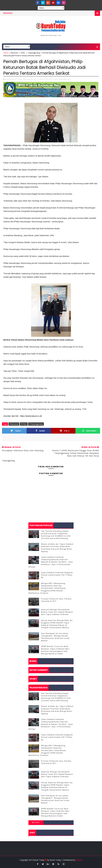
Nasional (14, 53)
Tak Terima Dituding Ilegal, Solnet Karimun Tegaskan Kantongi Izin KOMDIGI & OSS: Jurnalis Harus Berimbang (56, 535)
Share (40, 431)
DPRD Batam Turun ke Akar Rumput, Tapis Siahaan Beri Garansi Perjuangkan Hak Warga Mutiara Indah (55, 650)
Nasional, (49, 79)
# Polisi (24, 424)
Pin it (65, 431)
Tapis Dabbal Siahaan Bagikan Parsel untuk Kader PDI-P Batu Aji (57, 575)
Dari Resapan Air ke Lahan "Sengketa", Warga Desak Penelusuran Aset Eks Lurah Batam (55, 637)
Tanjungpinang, (65, 79)
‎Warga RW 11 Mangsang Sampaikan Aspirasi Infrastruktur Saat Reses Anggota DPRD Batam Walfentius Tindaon (47, 588)
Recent (36, 822)
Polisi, (56, 79)
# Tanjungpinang (36, 424)
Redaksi (79, 860)
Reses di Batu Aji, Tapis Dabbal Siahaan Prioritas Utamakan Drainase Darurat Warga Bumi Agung (57, 548)
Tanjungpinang (34, 53)
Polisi (23, 53)
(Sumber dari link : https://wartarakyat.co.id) (23, 416)
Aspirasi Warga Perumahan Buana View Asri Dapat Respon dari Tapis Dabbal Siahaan (57, 612)
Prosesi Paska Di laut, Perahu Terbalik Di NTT (56, 600)
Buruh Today (55, 860)
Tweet (16, 431)
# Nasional (14, 424)
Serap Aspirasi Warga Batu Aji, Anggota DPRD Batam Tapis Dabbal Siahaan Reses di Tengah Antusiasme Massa (57, 624)
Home (6, 53)
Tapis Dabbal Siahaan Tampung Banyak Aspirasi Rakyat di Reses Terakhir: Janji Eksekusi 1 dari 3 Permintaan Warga (51, 562)
